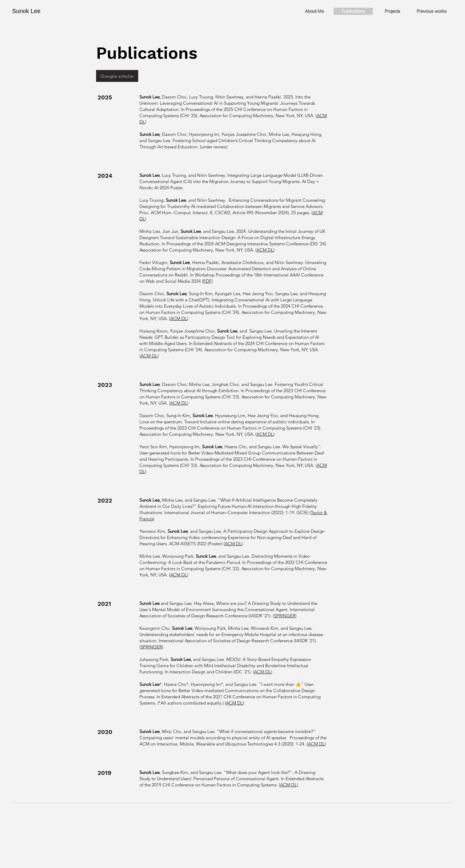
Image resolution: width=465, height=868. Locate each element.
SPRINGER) (152, 647)
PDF (207, 281)
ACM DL (265, 250)
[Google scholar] (117, 76)
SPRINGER (285, 616)
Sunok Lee (26, 11)
